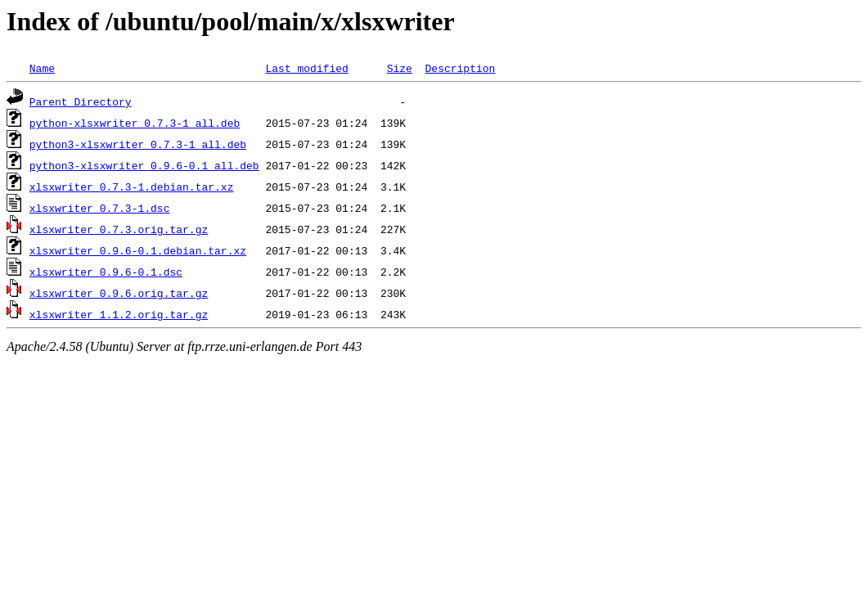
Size (400, 68)
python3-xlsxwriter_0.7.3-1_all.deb (138, 144)
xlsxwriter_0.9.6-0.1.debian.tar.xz (138, 250)
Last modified (306, 68)
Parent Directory (81, 101)
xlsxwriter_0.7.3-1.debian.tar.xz (132, 187)
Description (460, 68)
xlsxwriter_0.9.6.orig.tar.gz (119, 293)
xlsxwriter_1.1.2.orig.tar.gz (119, 314)
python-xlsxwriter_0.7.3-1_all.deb (135, 123)
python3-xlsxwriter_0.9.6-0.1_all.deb (144, 165)
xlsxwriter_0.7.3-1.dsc (100, 208)
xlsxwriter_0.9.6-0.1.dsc (106, 272)
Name (42, 68)
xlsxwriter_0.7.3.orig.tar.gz (119, 229)
